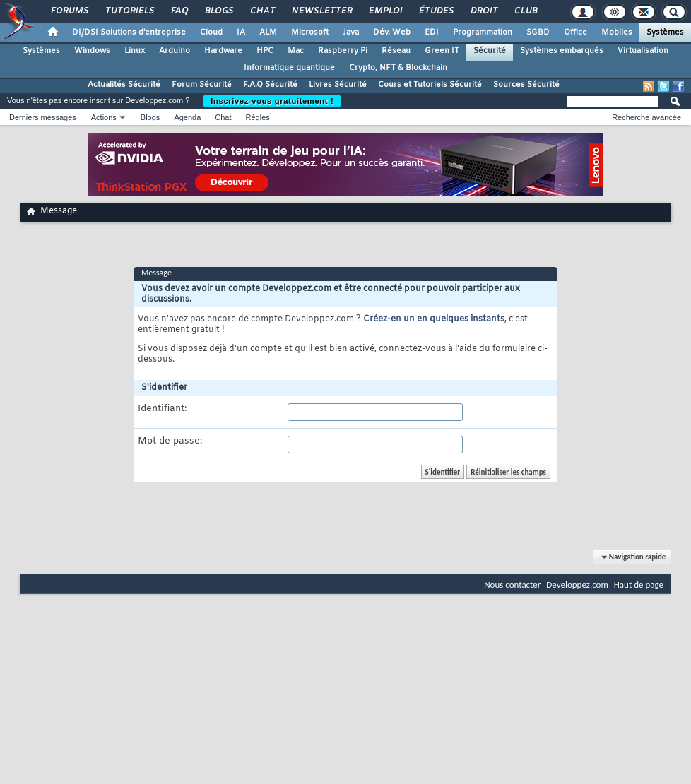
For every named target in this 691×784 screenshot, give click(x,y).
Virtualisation (643, 51)
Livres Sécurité (338, 85)
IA (241, 32)
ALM (268, 32)
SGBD (538, 32)
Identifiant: (162, 409)
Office (575, 32)
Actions (104, 117)
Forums (69, 11)
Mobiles (617, 32)
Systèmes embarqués (562, 51)
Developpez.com (577, 584)
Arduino (175, 51)
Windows (92, 51)
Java (351, 32)
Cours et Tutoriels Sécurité (430, 85)
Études (436, 11)
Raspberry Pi (343, 51)
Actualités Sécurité (124, 85)
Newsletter (321, 11)
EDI (432, 32)
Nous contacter (512, 584)
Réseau (396, 51)
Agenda (187, 117)
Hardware (223, 51)
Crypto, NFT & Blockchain (398, 68)
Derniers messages (43, 117)
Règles (258, 117)
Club (525, 11)
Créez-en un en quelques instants (434, 319)
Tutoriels (129, 11)
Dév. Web (392, 32)
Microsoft (310, 32)
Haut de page (639, 584)
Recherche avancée (646, 117)
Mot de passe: (170, 441)
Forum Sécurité (202, 85)
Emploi (385, 11)
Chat (262, 11)
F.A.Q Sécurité (270, 85)
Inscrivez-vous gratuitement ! (272, 101)
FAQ (179, 11)
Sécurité (490, 51)
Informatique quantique (289, 68)
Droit (483, 11)
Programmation (483, 32)
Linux (135, 51)
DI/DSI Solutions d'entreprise (129, 32)
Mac (296, 51)
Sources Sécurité (526, 85)
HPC (265, 51)
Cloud (211, 32)
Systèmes (665, 32)
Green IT (442, 51)
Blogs (218, 11)
